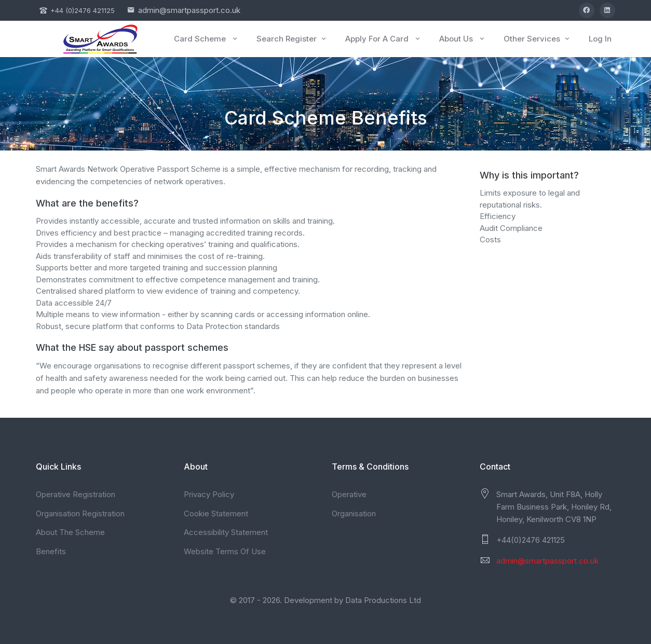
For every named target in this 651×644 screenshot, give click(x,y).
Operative (349, 494)
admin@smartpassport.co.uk (189, 10)
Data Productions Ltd (383, 600)
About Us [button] (463, 39)
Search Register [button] (292, 39)
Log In (600, 39)
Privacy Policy (209, 494)
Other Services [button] (537, 39)
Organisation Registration (80, 513)
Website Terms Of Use (225, 551)
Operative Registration (76, 494)
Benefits (51, 551)
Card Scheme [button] (206, 39)
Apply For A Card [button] (383, 39)
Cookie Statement (216, 513)
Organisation (354, 513)
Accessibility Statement (226, 532)
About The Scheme (70, 532)
